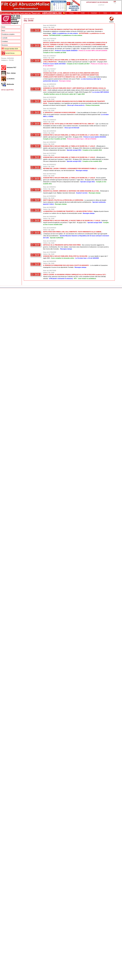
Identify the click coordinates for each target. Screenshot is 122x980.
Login (116, 13)
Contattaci (5, 41)
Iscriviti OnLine (10, 53)
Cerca (105, 13)
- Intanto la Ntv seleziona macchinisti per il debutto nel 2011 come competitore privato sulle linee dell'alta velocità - (75, 277)
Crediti (83, 13)
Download (94, 13)
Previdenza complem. (8, 34)
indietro (111, 21)
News (3, 31)
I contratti (4, 38)
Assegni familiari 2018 (10, 49)
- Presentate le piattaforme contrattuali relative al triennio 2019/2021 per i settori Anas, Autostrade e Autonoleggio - (73, 31)
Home (3, 27)
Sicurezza (5, 45)
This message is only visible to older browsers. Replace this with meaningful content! (101, 6)
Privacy (72, 13)
